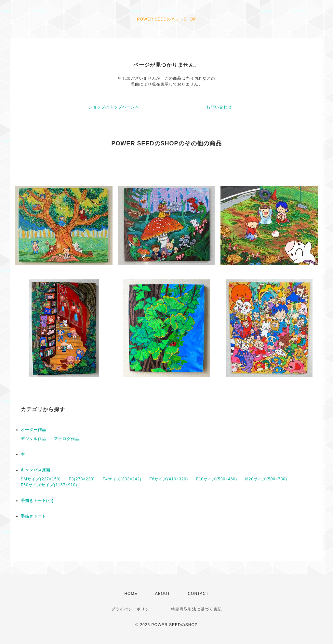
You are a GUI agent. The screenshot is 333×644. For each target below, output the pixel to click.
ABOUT (163, 594)
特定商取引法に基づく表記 (196, 609)
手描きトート (33, 516)
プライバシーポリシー (132, 609)
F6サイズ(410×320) (169, 479)
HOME (131, 594)
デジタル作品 (33, 439)
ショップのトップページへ (114, 107)
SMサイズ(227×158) (41, 479)
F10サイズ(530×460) (217, 479)
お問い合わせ (219, 107)
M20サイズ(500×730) (266, 479)
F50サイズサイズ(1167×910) (49, 485)
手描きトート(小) (37, 501)
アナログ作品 (67, 439)
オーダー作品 (33, 430)
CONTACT (198, 594)
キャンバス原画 (36, 470)
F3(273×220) (82, 479)
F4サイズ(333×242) (122, 479)
